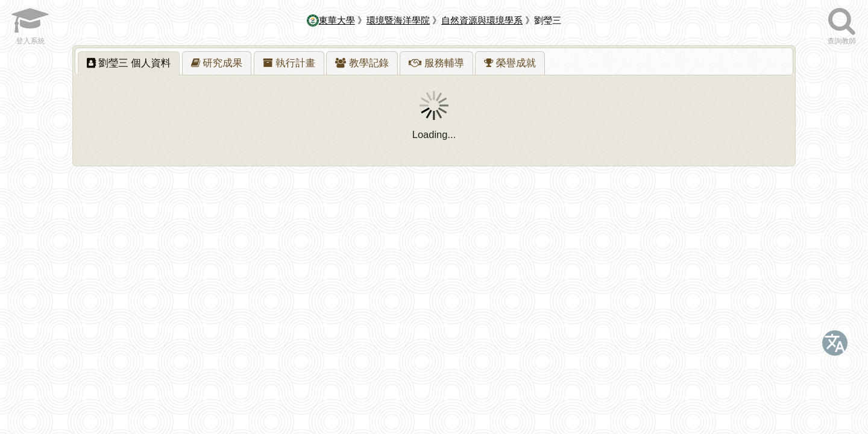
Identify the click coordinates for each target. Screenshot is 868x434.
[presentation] (217, 63)
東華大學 (331, 20)
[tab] (129, 63)
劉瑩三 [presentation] (129, 63)
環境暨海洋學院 (398, 20)
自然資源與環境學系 (482, 20)
